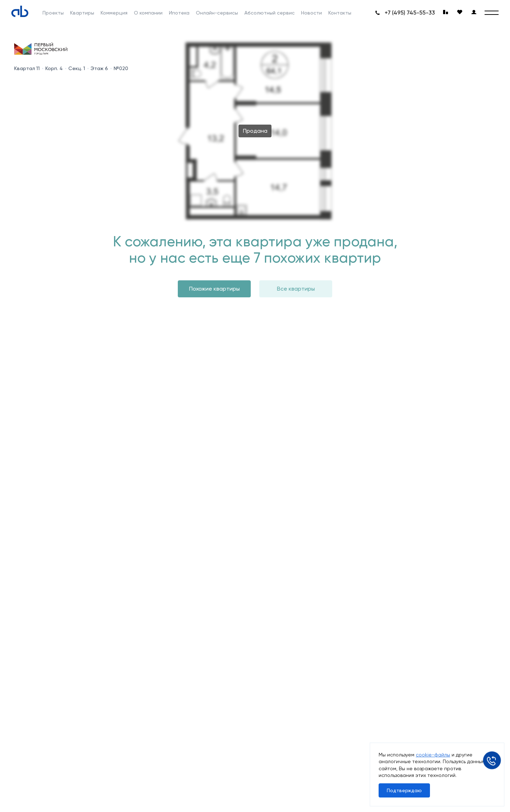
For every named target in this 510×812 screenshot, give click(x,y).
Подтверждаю (404, 790)
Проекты (53, 13)
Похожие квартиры (214, 289)
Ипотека (179, 13)
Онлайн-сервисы (217, 13)
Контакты (340, 13)
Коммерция (114, 13)
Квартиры (82, 13)
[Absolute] (20, 11)
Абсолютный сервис (270, 13)
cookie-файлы (433, 755)
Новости (311, 13)
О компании (148, 13)
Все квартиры (296, 289)
